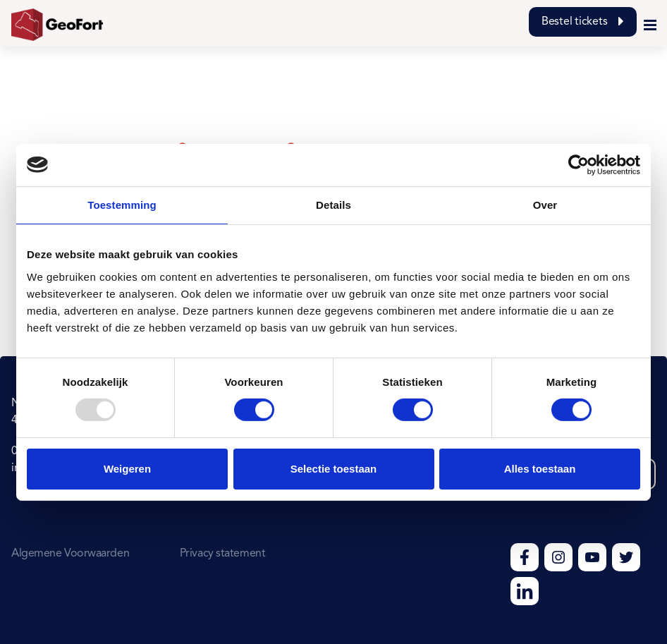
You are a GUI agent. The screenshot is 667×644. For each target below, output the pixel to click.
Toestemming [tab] (122, 204)
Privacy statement (222, 554)
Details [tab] (333, 204)
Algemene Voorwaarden (70, 554)
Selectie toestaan (334, 469)
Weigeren (127, 469)
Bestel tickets (583, 22)
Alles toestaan (540, 469)
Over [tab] (545, 204)
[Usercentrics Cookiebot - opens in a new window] (579, 164)
